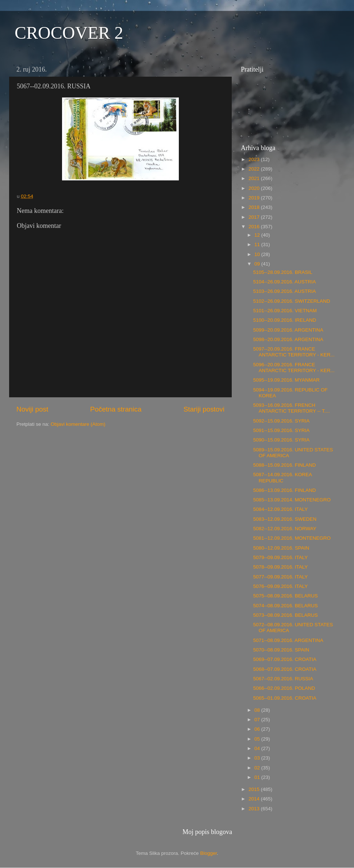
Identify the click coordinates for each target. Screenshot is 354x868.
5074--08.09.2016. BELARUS (286, 606)
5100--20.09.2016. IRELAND (285, 320)
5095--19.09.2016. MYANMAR (286, 380)
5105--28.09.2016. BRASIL (283, 272)
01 (258, 777)
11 (258, 244)
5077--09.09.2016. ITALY (281, 577)
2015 (255, 789)
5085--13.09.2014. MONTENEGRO (292, 500)
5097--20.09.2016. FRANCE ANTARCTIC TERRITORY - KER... (294, 352)
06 (258, 729)
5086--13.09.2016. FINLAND (285, 490)
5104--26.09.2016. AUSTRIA (285, 282)
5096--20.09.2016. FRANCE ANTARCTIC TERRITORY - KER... (294, 368)
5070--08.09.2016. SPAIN (281, 650)
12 (258, 235)
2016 (255, 227)
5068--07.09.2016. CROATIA (285, 669)
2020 (255, 188)
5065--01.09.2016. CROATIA (285, 698)
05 (258, 739)
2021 (255, 178)
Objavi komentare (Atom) (78, 424)
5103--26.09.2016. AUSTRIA (285, 291)
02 (258, 768)
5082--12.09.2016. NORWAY (285, 529)
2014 (255, 799)
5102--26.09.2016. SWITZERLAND (292, 301)
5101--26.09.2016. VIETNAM (285, 311)
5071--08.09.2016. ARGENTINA (288, 640)
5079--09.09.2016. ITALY (281, 557)
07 (258, 720)
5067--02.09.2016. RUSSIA (283, 679)
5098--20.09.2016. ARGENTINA (288, 339)
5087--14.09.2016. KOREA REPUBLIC (283, 477)
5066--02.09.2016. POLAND (284, 688)
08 (258, 710)
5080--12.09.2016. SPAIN (281, 548)
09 (258, 264)
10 (258, 254)
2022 (255, 169)
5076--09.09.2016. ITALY (281, 586)
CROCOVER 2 (69, 33)
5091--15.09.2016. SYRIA (282, 430)
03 (258, 758)
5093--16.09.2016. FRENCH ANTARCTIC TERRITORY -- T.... (292, 408)
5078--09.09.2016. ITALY (281, 567)
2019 (255, 198)
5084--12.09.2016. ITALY (281, 509)
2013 (255, 809)
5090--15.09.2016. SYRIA (282, 440)
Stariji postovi (204, 409)
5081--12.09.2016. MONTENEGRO (292, 538)
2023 (255, 159)
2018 (255, 207)
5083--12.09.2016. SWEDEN (285, 519)
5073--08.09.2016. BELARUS (286, 615)
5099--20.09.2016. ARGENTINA (288, 330)
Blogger (208, 853)
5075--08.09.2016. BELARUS (286, 596)
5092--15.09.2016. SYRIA (282, 421)
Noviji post (32, 409)
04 (258, 748)
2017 (255, 217)
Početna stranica (116, 409)
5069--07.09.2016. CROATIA (285, 659)
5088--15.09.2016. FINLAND (285, 465)
